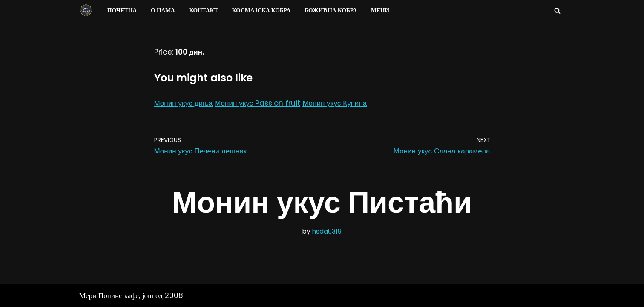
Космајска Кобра (261, 10)
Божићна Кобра (331, 10)
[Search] (557, 10)
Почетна (122, 10)
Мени (380, 10)
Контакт (204, 10)
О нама (163, 10)
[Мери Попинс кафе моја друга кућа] (86, 10)
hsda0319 (327, 231)
